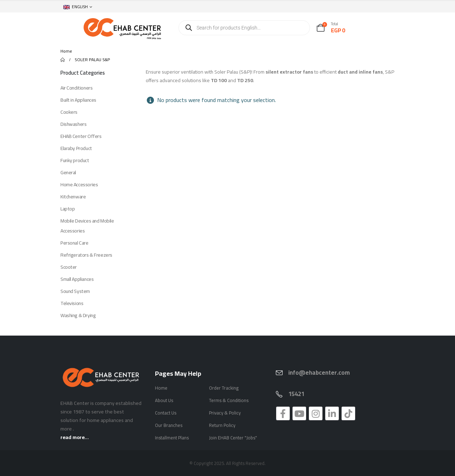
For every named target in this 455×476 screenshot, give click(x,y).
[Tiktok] (348, 413)
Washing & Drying (78, 315)
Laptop (68, 209)
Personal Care (74, 243)
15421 (296, 394)
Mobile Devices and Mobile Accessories (87, 226)
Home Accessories (79, 184)
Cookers (69, 112)
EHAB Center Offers (81, 136)
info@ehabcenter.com (319, 373)
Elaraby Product (76, 148)
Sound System (75, 291)
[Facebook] (283, 413)
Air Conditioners (76, 88)
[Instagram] (316, 413)
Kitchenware (73, 197)
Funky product (75, 160)
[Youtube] (299, 413)
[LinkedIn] (332, 413)
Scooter (69, 267)
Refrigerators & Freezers (86, 255)
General (68, 172)
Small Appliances (77, 279)
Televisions (72, 303)
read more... (75, 437)
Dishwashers (73, 124)
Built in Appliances (78, 100)
